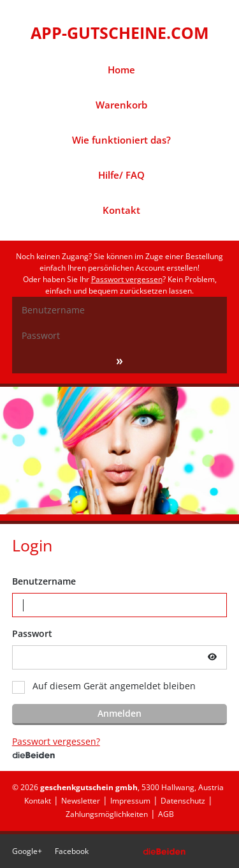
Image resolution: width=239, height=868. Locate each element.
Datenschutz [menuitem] (183, 801)
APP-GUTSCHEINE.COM (120, 33)
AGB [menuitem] (166, 814)
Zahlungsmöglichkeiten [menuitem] (107, 814)
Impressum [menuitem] (130, 801)
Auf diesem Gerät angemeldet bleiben (114, 686)
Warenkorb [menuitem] (121, 105)
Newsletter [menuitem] (81, 801)
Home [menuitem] (121, 70)
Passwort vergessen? (56, 741)
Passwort (32, 633)
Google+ (27, 851)
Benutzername (44, 581)
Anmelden (119, 713)
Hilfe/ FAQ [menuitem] (121, 175)
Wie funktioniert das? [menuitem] (121, 140)
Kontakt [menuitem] (121, 210)
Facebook (72, 851)
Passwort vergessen (127, 279)
